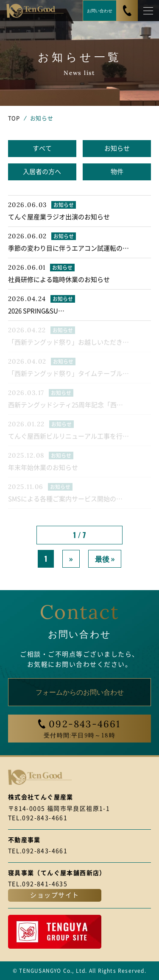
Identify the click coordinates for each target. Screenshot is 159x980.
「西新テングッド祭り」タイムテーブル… (68, 374)
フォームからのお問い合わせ (80, 692)
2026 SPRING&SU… (36, 311)
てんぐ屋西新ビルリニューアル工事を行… (68, 436)
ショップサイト (55, 895)
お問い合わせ (100, 10)
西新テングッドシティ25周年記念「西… (66, 405)
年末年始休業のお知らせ (43, 468)
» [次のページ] (71, 559)
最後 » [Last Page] (105, 559)
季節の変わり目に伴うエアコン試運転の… (68, 248)
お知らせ (117, 148)
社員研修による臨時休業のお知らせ (59, 280)
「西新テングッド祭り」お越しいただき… (68, 342)
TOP (14, 118)
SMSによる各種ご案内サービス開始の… (65, 499)
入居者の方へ (42, 172)
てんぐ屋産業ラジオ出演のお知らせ (59, 217)
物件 (117, 172)
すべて (42, 148)
